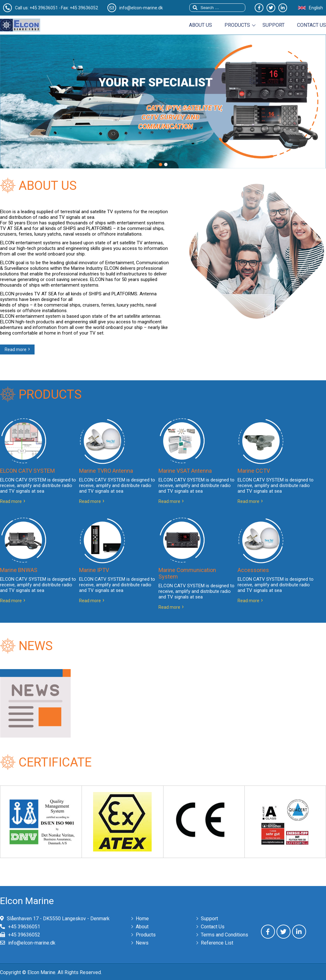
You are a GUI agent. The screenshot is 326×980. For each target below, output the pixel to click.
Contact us (312, 25)
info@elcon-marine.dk (32, 943)
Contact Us (213, 927)
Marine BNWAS (19, 570)
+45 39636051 (44, 8)
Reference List (217, 943)
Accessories (253, 570)
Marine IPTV (94, 570)
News (142, 943)
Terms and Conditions (224, 935)
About (142, 927)
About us (201, 25)
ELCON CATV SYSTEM (27, 471)
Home (142, 919)
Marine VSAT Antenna (185, 471)
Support (274, 25)
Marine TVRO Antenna (106, 471)
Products (237, 25)
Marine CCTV (254, 471)
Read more (16, 349)
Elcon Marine (27, 901)
